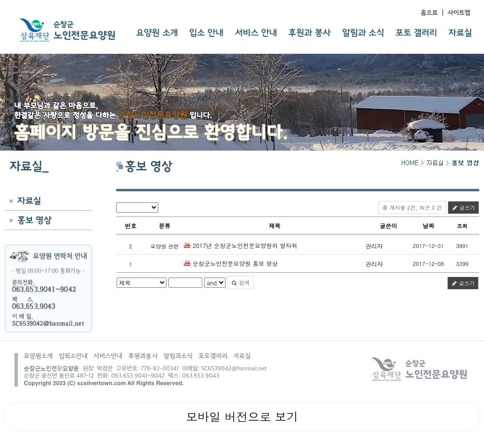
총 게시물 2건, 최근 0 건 (412, 208)
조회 (462, 226)
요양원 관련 (165, 246)
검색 (241, 283)
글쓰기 (463, 208)
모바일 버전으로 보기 (242, 417)
